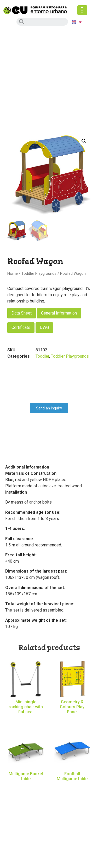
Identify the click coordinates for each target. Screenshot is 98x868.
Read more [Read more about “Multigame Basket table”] (26, 788)
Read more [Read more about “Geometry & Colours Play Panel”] (72, 721)
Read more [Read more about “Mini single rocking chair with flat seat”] (26, 721)
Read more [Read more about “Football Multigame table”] (72, 788)
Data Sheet (22, 313)
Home (13, 273)
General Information (59, 313)
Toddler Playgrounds (39, 273)
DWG (44, 327)
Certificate (21, 327)
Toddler (42, 356)
